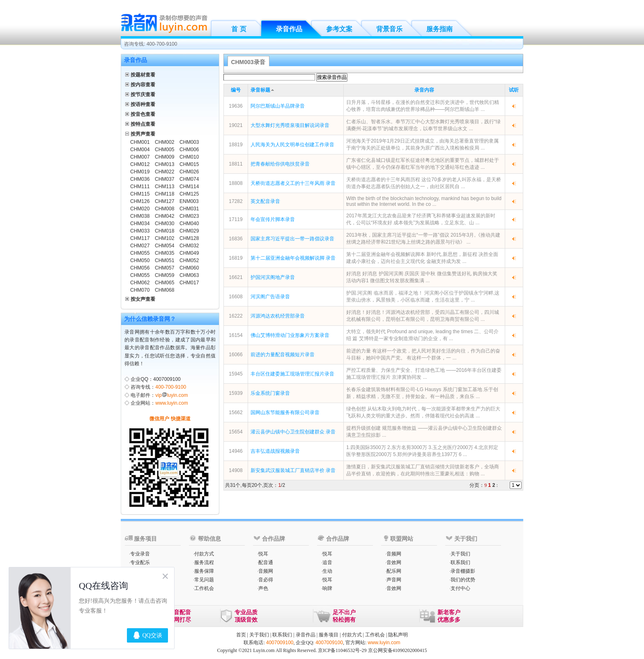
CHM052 (189, 260)
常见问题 (204, 580)
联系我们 (460, 562)
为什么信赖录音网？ (150, 319)
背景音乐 (389, 29)
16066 (236, 355)
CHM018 (164, 231)
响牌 (327, 588)
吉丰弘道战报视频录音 (275, 451)
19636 (236, 106)
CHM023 (189, 216)
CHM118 (164, 194)
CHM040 (189, 224)
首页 (241, 635)
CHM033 (140, 231)
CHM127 (164, 201)
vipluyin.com (171, 395)
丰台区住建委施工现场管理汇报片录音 (292, 374)
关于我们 (460, 554)
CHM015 (189, 164)
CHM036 (140, 179)
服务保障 (204, 571)
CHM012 (140, 164)
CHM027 (140, 246)
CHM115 (140, 194)
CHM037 (164, 179)
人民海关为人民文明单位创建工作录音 (292, 145)
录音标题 (260, 90)
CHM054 (164, 246)
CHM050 (140, 260)
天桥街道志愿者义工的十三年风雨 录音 (293, 183)
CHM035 (164, 253)
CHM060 (189, 268)
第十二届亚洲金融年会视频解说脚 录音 (293, 258)
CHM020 (140, 209)
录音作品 (289, 29)
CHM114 (189, 187)
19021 (236, 125)
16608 (236, 297)
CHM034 (140, 224)
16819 (236, 258)
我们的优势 (463, 580)
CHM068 (164, 290)
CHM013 (164, 164)
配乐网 (394, 571)
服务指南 (439, 29)
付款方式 (204, 554)
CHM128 (189, 238)
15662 (236, 412)
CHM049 (189, 253)
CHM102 (164, 238)
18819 (236, 145)
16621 (236, 277)
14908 (236, 470)
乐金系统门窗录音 (270, 393)
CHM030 (164, 224)
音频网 (266, 571)
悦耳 (263, 554)
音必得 (266, 580)
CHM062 (140, 283)
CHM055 (140, 253)
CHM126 (140, 201)
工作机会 (204, 588)
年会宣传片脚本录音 (273, 219)
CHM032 (189, 246)
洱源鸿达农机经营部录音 (278, 316)
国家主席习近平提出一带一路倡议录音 (292, 239)
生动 (327, 571)
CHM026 (189, 172)
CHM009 (164, 157)
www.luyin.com (171, 403)
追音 (327, 562)
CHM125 (189, 194)
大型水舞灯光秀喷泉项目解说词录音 (290, 125)
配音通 (266, 562)
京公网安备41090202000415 (398, 650)
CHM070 (140, 290)
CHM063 (189, 275)
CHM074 (189, 179)
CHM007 (140, 157)
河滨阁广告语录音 (270, 297)
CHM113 (164, 187)
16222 (236, 316)
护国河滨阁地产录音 (273, 277)
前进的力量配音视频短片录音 (283, 355)
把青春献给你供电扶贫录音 (280, 164)
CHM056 (140, 268)
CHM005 (164, 150)
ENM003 (189, 201)
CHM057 (164, 268)
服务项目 (329, 635)
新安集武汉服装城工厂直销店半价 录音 (293, 470)
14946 (236, 451)
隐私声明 (398, 635)
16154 (236, 335)
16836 (236, 239)
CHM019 (140, 172)
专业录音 (140, 554)
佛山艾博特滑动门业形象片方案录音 (290, 335)
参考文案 (339, 29)
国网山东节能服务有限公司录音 (285, 412)
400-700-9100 (171, 387)
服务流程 (204, 562)
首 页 (239, 29)
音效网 (394, 562)
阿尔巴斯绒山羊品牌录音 (278, 106)
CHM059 (164, 275)
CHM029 (189, 231)
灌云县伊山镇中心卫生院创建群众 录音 (293, 432)
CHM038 (140, 216)
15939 (236, 393)
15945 (236, 374)
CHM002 (164, 142)
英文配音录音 (265, 201)
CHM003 (189, 142)
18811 (236, 164)
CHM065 (164, 283)
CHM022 (164, 172)
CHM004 (140, 150)
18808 (236, 183)
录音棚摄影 (463, 571)
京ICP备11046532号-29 (342, 650)
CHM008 (164, 209)
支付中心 (460, 588)
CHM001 (140, 142)
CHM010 (189, 157)
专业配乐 (140, 562)
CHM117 (140, 238)
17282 (236, 201)
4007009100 (280, 643)
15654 (236, 432)
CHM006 (189, 150)
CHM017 (189, 283)
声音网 (394, 580)
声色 (263, 588)
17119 (236, 219)
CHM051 (164, 260)
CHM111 (140, 187)
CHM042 (164, 216)
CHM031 (189, 209)
